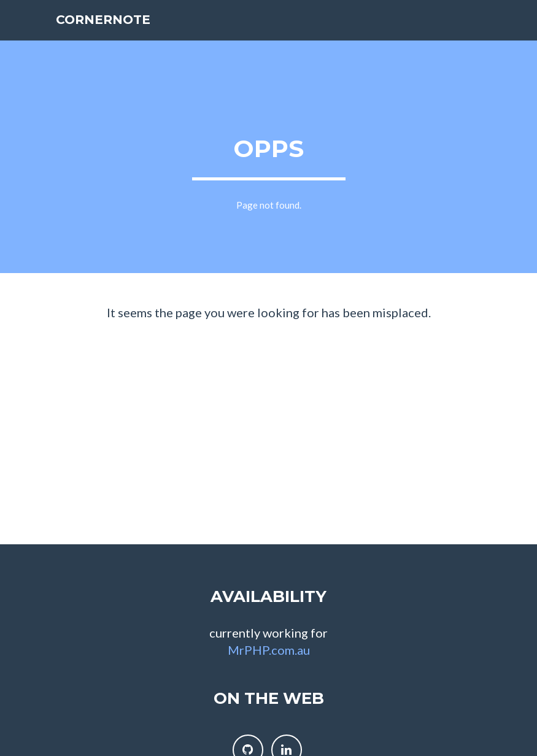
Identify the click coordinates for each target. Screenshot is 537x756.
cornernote (115, 37)
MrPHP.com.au (269, 650)
